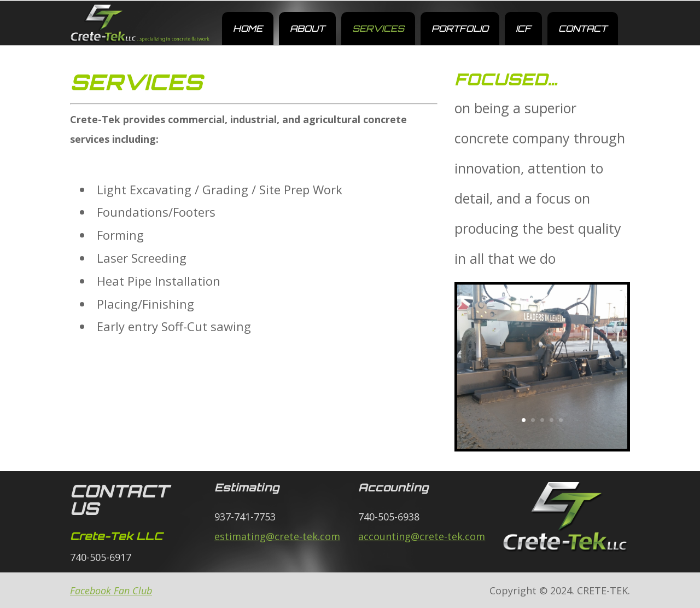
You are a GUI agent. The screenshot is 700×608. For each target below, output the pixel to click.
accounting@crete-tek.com (422, 536)
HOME (248, 28)
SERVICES (378, 28)
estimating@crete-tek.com (277, 536)
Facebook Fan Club (111, 590)
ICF (523, 28)
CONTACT (583, 28)
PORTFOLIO (460, 28)
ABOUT (307, 28)
